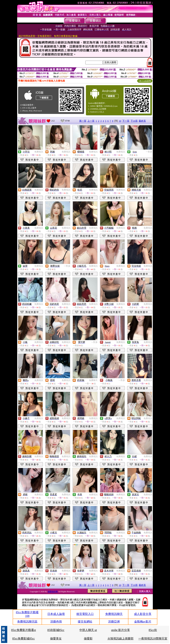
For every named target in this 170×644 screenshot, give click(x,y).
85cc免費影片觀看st (24, 630)
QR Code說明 (145, 81)
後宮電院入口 (85, 614)
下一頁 (126, 121)
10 (120, 121)
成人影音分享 (143, 614)
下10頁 (134, 121)
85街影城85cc (56, 630)
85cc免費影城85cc (24, 638)
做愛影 (88, 638)
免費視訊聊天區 (27, 622)
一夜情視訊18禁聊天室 (153, 638)
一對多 (149, 152)
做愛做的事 (53, 591)
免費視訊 (39, 152)
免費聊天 (93, 380)
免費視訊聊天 (114, 614)
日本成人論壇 (56, 614)
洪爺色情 (56, 622)
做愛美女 (56, 638)
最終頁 (142, 121)
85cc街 (153, 630)
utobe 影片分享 (121, 630)
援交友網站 (85, 622)
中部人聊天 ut (88, 630)
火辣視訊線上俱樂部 (120, 638)
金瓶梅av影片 (143, 622)
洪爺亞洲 (114, 622)
